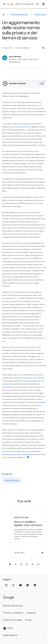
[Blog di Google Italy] (4, 15)
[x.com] (13, 585)
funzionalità (15, 243)
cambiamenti (7, 105)
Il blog (28, 620)
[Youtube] (20, 585)
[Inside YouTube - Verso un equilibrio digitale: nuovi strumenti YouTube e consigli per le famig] (29, 533)
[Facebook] (28, 585)
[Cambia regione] (24, 635)
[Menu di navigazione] (4, 4)
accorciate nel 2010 (23, 127)
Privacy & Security (12, 480)
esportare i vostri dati (32, 378)
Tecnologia (40, 15)
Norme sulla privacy (13, 606)
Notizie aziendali (20, 15)
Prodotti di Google (13, 620)
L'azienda (31, 613)
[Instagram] (6, 585)
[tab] (10, 564)
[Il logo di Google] (9, 598)
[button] (43, 48)
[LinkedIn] (35, 585)
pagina (18, 366)
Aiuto (8, 628)
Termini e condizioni (13, 613)
